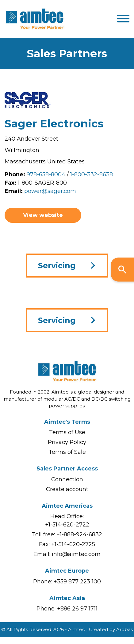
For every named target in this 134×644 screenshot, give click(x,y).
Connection (67, 479)
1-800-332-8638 (92, 174)
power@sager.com (50, 191)
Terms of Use (67, 432)
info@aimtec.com (76, 554)
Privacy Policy (67, 442)
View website (43, 215)
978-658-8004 (46, 174)
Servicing (57, 266)
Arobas (124, 629)
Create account (67, 489)
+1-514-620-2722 (67, 525)
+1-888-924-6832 (79, 534)
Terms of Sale (67, 452)
